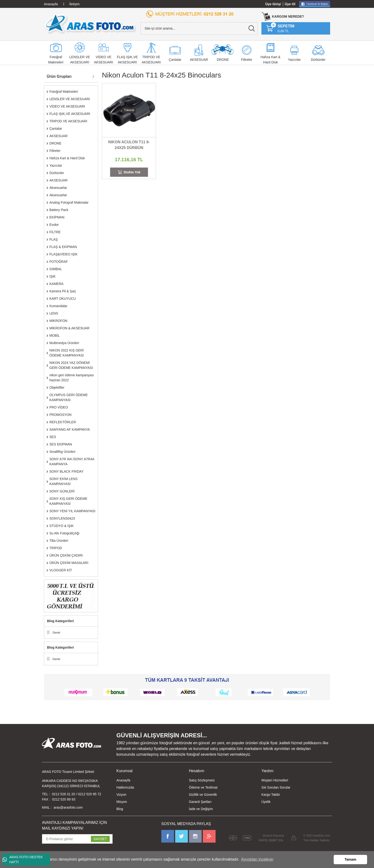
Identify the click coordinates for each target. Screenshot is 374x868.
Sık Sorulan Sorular (276, 787)
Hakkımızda (125, 787)
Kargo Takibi (271, 795)
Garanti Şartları (200, 802)
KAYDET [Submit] (100, 839)
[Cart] (280, 28)
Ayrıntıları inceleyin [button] (257, 859)
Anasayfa (123, 780)
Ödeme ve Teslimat (203, 787)
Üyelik (266, 802)
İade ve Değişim (201, 809)
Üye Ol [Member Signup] (290, 4)
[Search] (199, 28)
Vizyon (121, 795)
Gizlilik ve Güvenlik (203, 795)
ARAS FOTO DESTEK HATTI (23, 860)
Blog (120, 809)
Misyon (122, 802)
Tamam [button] (351, 859)
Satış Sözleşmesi (202, 780)
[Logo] (90, 24)
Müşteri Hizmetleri (275, 780)
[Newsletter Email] (77, 839)
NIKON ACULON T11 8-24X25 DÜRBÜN (129, 145)
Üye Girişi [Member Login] (273, 4)
